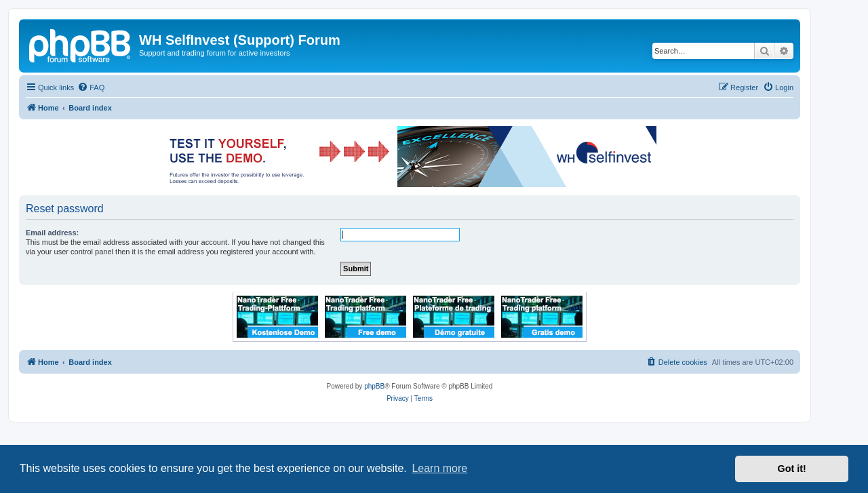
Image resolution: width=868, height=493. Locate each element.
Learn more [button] (439, 468)
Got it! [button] (792, 469)
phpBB (374, 386)
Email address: (52, 233)
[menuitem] (91, 87)
